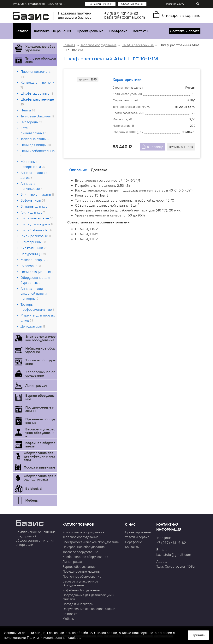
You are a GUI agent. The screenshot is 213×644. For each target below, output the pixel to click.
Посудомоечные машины (40, 409)
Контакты (141, 31)
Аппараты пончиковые (31, 186)
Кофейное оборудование (40, 444)
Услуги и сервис (137, 537)
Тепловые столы (35, 139)
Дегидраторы (33, 326)
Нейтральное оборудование (40, 350)
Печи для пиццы (36, 145)
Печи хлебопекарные (38, 153)
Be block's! (34, 489)
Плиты (28, 110)
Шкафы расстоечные (37, 102)
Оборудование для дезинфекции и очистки (39, 456)
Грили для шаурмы (37, 224)
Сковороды (31, 122)
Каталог (22, 31)
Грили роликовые (36, 236)
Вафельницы (33, 200)
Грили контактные (37, 218)
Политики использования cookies (54, 638)
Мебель (32, 500)
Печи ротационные (37, 272)
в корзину (155, 147)
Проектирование (90, 31)
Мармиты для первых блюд (38, 318)
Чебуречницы (33, 254)
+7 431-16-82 (121, 13)
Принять (198, 635)
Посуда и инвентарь (40, 467)
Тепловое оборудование (41, 60)
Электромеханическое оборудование (40, 338)
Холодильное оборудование (40, 48)
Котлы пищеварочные (34, 130)
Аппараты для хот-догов (35, 175)
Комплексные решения (53, 31)
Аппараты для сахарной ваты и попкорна (34, 293)
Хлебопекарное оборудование (40, 374)
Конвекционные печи (37, 85)
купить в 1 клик (181, 147)
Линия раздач (36, 385)
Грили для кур (33, 212)
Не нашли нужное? (100, 4)
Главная (69, 45)
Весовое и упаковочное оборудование (40, 433)
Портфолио (118, 31)
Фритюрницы (33, 242)
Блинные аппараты (37, 194)
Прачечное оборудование (40, 421)
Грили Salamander (36, 230)
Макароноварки (34, 260)
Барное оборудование (40, 397)
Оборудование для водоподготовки (40, 478)
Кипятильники (34, 248)
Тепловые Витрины (37, 116)
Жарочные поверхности (33, 164)
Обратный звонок (132, 4)
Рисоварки (31, 266)
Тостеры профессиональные (38, 307)
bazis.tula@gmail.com (125, 17)
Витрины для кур (35, 206)
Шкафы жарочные (37, 93)
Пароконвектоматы (36, 74)
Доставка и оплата (185, 31)
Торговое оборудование (40, 362)
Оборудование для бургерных (35, 280)
